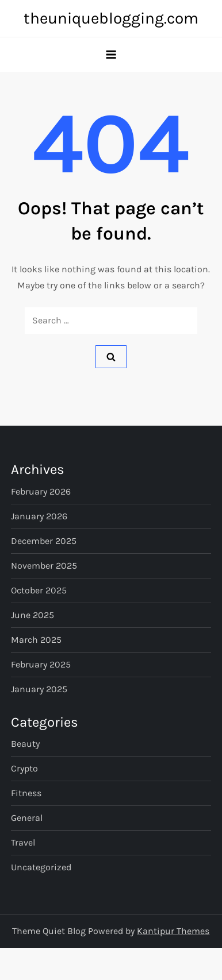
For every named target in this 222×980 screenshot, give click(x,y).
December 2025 (44, 541)
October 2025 (39, 590)
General (27, 818)
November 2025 (44, 566)
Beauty (25, 744)
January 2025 (39, 689)
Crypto (24, 768)
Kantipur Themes (173, 931)
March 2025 (36, 640)
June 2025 (32, 615)
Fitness (26, 793)
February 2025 (41, 664)
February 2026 (41, 491)
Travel (23, 842)
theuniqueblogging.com (111, 18)
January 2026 (39, 516)
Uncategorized (41, 867)
